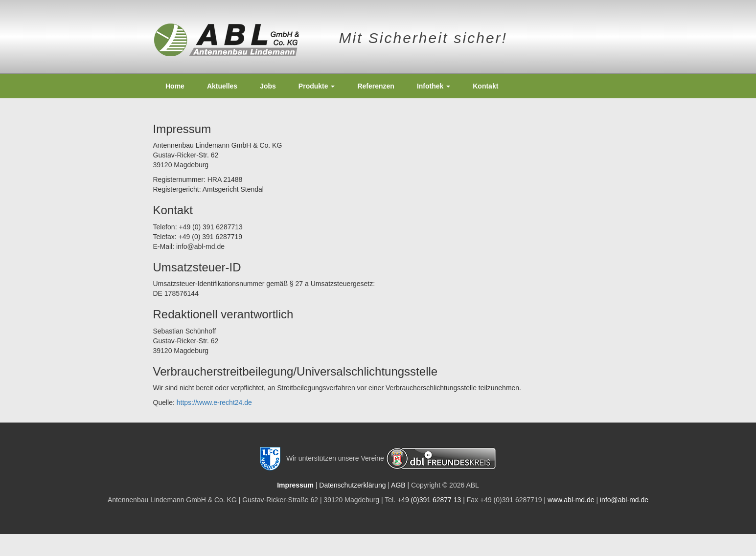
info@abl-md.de (624, 500)
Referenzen (376, 86)
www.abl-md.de (571, 500)
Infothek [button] (434, 86)
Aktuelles (222, 86)
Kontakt (485, 86)
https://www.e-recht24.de (214, 402)
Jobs (268, 86)
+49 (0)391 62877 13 (429, 500)
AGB (398, 485)
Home (175, 86)
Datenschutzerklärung (352, 485)
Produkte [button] (317, 86)
